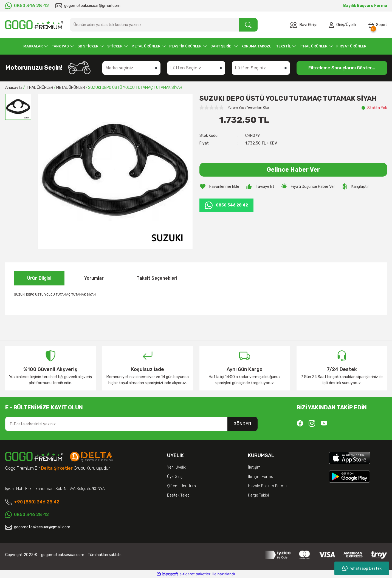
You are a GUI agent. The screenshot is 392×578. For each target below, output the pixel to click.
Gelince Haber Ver (293, 170)
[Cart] (378, 25)
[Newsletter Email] (131, 424)
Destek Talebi (179, 495)
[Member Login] (332, 25)
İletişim (254, 467)
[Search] (164, 25)
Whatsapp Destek (362, 568)
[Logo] (34, 25)
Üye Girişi (175, 477)
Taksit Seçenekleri (157, 278)
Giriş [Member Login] (340, 25)
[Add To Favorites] (219, 186)
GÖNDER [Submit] (242, 424)
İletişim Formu (261, 477)
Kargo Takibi (258, 495)
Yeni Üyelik (176, 467)
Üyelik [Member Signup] (351, 25)
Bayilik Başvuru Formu (365, 6)
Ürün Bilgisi (39, 278)
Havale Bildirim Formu (267, 486)
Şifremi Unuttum (181, 486)
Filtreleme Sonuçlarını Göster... (342, 68)
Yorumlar (94, 278)
